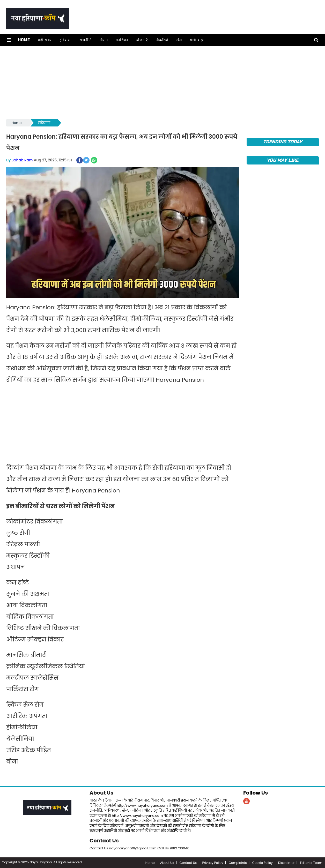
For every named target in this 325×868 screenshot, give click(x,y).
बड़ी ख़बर (45, 40)
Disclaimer (286, 863)
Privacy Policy (213, 863)
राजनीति (86, 40)
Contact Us (104, 841)
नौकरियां (162, 40)
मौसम (104, 40)
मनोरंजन (122, 40)
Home (24, 40)
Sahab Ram (22, 160)
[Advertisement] (161, 82)
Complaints (238, 863)
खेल (179, 40)
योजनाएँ (142, 40)
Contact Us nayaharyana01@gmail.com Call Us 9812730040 (139, 848)
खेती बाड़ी (197, 40)
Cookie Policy (263, 863)
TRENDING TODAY (283, 142)
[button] (9, 40)
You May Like (283, 160)
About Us (101, 793)
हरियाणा (66, 40)
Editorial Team (311, 863)
